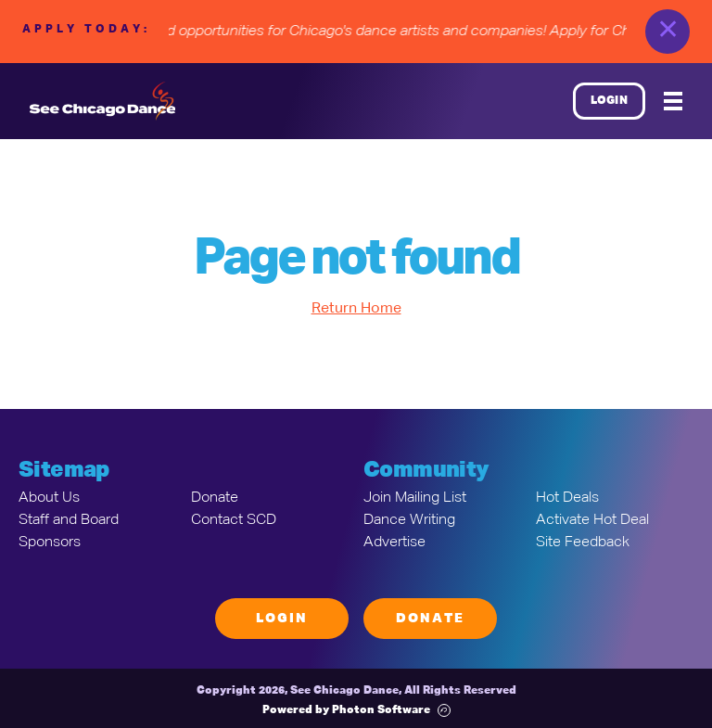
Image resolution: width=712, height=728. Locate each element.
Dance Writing (409, 520)
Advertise (394, 543)
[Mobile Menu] (673, 101)
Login (610, 101)
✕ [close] (668, 32)
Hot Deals (567, 498)
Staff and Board (69, 520)
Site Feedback (583, 543)
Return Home (356, 309)
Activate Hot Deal (592, 520)
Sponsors (50, 543)
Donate (215, 498)
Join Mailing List (415, 498)
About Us (49, 498)
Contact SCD (234, 520)
